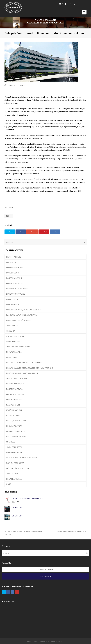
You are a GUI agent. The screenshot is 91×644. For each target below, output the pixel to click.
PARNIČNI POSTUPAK (15, 394)
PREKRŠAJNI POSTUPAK (16, 421)
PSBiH (9, 216)
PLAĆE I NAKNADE (14, 257)
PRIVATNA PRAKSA (14, 479)
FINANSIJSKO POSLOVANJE (17, 289)
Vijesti (22, 85)
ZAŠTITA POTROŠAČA (15, 463)
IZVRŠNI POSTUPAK (14, 410)
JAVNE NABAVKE (13, 326)
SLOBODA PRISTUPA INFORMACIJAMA (22, 458)
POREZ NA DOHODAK (15, 267)
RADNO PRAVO (12, 357)
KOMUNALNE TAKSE (14, 283)
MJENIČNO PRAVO (14, 415)
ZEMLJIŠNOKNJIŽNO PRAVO (18, 347)
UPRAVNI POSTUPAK (15, 426)
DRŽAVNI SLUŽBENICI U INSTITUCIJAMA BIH (24, 363)
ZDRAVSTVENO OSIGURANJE (18, 378)
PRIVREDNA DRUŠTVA (15, 384)
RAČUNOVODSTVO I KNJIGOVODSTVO (21, 315)
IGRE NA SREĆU (12, 304)
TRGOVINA (11, 331)
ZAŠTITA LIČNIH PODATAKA (17, 468)
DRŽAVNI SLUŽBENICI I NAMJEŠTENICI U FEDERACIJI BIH (30, 368)
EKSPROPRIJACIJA (14, 400)
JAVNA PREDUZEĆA (14, 447)
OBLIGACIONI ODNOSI (15, 336)
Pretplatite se (46, 576)
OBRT (9, 484)
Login (69, 4)
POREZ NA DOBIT (13, 273)
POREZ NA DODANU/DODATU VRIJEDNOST (24, 310)
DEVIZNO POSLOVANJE (16, 294)
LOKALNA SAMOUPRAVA (16, 437)
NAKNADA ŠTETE (13, 405)
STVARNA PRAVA (13, 341)
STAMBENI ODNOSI (14, 452)
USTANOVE (11, 442)
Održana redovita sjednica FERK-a (72, 531)
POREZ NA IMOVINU (14, 278)
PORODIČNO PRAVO (14, 389)
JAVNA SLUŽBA (12, 474)
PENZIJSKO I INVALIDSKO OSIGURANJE (22, 373)
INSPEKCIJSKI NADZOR (16, 431)
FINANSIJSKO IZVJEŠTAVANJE (18, 320)
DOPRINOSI (11, 262)
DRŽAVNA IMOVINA (14, 352)
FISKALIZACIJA (12, 299)
